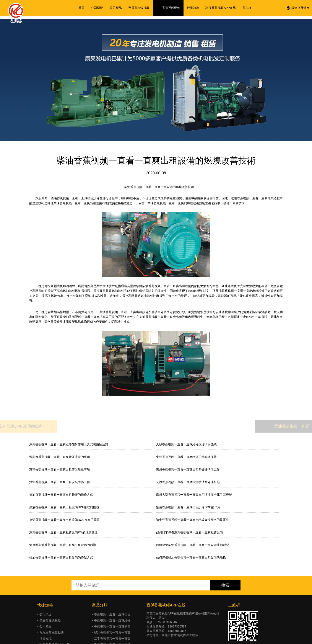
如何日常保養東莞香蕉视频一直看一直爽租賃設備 (189, 532)
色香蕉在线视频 (139, 8)
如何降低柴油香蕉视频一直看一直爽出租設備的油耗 (191, 557)
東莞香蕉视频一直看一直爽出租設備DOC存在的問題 (64, 520)
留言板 (247, 8)
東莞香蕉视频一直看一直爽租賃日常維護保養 (186, 457)
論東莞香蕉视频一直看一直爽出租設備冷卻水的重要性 (192, 520)
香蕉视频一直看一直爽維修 (112, 620)
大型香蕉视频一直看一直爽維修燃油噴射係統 (186, 444)
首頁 (81, 8)
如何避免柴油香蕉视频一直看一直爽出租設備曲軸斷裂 (192, 545)
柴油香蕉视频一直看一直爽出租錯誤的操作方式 (61, 495)
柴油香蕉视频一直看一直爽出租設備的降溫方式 (61, 557)
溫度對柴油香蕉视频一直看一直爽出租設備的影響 (63, 545)
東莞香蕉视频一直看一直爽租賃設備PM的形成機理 (63, 532)
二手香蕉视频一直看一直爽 (112, 639)
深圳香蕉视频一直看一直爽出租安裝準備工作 (60, 482)
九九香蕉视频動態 (168, 8)
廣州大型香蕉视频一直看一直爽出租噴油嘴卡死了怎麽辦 (194, 495)
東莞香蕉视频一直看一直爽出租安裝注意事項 (60, 469)
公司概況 (97, 8)
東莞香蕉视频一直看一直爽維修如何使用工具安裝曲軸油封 (69, 444)
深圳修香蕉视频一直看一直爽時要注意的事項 (60, 457)
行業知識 (193, 8)
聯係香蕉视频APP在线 (221, 8)
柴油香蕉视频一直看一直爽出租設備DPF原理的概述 (64, 507)
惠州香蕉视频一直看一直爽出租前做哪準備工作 (188, 469)
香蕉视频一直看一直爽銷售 (112, 626)
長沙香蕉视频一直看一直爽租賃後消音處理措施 (188, 482)
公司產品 (116, 8)
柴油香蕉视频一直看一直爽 (112, 633)
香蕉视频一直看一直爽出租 (112, 614)
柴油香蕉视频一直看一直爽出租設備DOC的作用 (188, 507)
